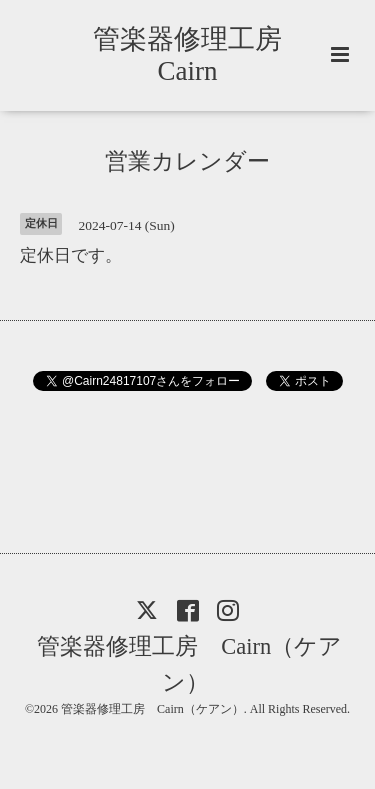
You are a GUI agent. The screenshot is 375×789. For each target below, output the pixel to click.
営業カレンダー (187, 161)
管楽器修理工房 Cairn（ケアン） (189, 663)
